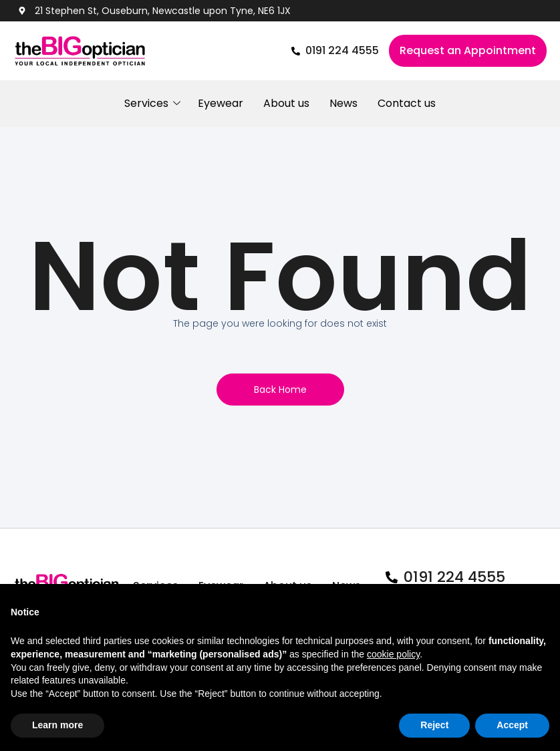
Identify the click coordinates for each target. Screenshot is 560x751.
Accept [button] (512, 725)
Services (151, 103)
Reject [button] (434, 725)
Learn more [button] (57, 725)
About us (286, 103)
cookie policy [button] (393, 654)
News (343, 103)
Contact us (407, 103)
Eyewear (221, 103)
